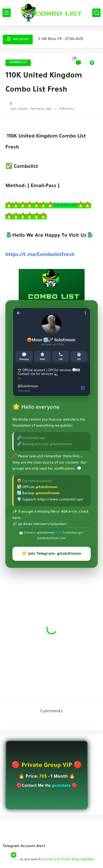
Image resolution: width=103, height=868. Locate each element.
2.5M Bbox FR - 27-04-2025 (61, 39)
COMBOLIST (18, 63)
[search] (96, 13)
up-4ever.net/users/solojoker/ (42, 524)
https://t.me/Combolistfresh (40, 255)
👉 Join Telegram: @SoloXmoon (51, 554)
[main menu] (7, 13)
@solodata (61, 786)
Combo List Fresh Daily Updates (68, 860)
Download (65, 206)
